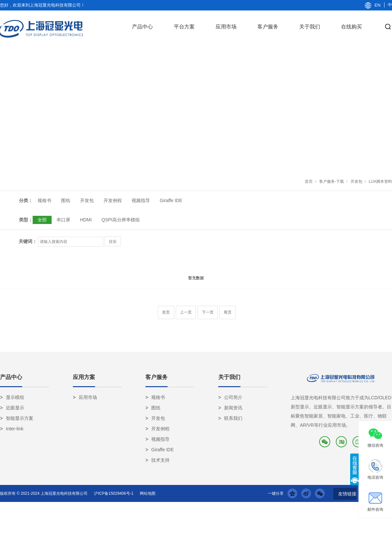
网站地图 (148, 493)
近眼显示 (15, 408)
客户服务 (268, 27)
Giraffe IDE (171, 200)
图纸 (66, 200)
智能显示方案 (20, 418)
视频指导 (141, 200)
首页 (309, 181)
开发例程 (113, 200)
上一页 (186, 312)
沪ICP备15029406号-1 (114, 493)
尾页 (228, 312)
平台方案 (184, 27)
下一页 (208, 312)
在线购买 (351, 27)
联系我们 (233, 418)
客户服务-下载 (332, 181)
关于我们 (310, 27)
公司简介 (233, 397)
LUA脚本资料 (380, 181)
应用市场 (226, 27)
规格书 (44, 200)
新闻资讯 (233, 408)
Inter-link (15, 429)
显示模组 (15, 397)
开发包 (356, 181)
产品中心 (142, 27)
